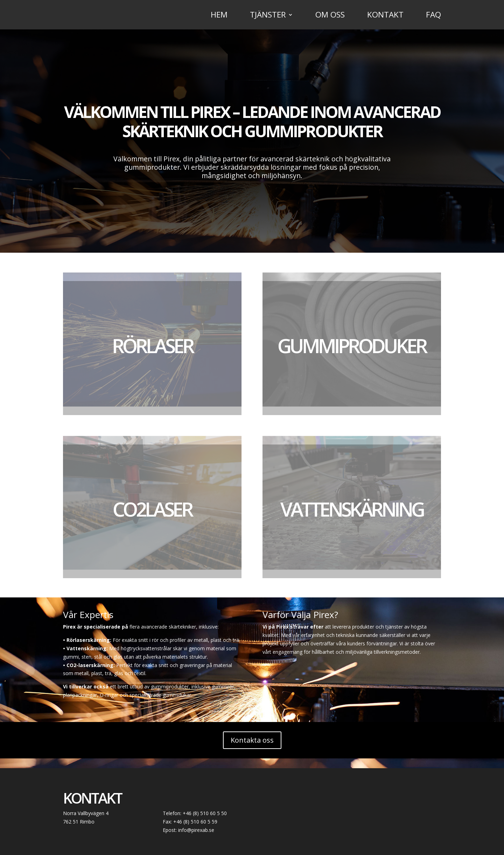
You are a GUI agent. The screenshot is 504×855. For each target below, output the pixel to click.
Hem (219, 16)
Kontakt (385, 16)
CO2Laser (152, 509)
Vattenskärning (352, 509)
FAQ (433, 16)
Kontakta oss (252, 740)
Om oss (330, 16)
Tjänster (268, 16)
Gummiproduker (352, 345)
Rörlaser (152, 345)
